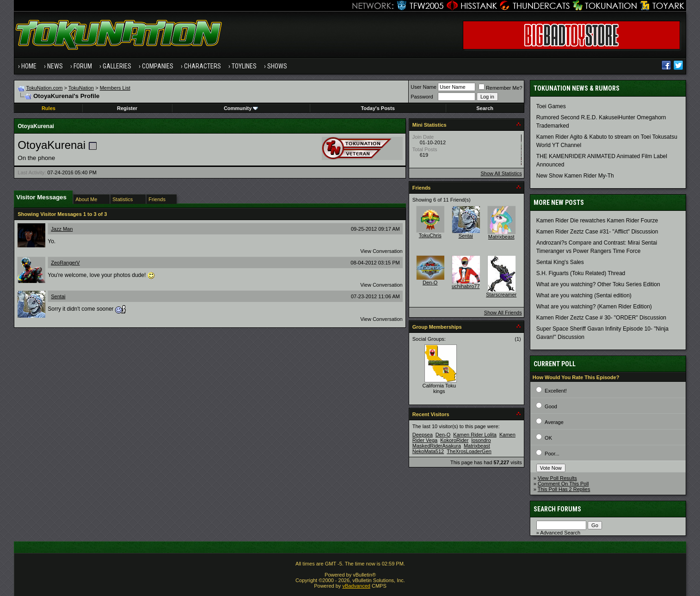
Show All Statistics (501, 173)
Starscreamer (501, 295)
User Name (424, 87)
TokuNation (81, 88)
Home (29, 66)
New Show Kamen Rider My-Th (575, 176)
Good (551, 406)
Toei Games (551, 106)
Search (485, 108)
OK (548, 438)
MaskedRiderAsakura (437, 446)
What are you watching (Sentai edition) (584, 295)
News (55, 66)
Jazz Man (62, 229)
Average (554, 422)
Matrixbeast (501, 237)
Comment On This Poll (563, 484)
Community (241, 108)
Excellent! (556, 391)
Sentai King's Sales (560, 262)
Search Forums (557, 509)
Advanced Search (560, 533)
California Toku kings (439, 388)
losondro (481, 440)
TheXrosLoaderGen (469, 451)
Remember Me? (500, 88)
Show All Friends (503, 313)
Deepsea (423, 435)
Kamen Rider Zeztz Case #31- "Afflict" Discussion (597, 232)
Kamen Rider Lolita (475, 435)
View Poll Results (557, 478)
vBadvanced (356, 586)
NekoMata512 (428, 451)
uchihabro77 (466, 286)
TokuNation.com (45, 88)
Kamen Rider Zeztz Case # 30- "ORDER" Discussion (601, 318)
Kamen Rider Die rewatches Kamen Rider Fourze (597, 221)
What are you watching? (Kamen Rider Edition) (594, 307)
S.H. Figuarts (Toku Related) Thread (581, 273)
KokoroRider (454, 440)
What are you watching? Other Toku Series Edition (598, 284)
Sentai (58, 296)
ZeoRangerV (65, 263)
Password (422, 97)
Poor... (552, 454)
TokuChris (430, 235)
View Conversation (381, 251)
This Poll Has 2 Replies (564, 489)
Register (127, 108)
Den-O (430, 283)
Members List (115, 88)
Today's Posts (378, 108)
